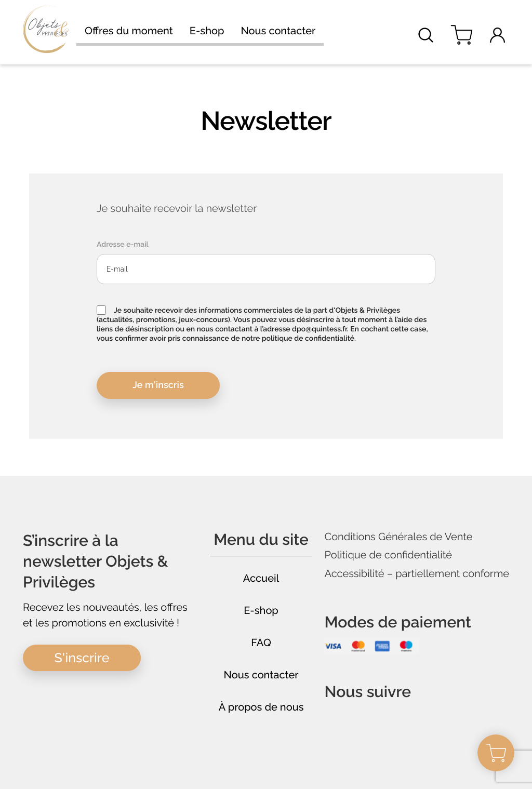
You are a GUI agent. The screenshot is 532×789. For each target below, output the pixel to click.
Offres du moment (129, 31)
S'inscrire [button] (82, 658)
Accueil (261, 578)
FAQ (261, 643)
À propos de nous (261, 707)
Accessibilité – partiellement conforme (417, 574)
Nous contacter (278, 31)
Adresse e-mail (123, 245)
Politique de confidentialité (388, 555)
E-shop (207, 31)
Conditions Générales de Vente (398, 537)
